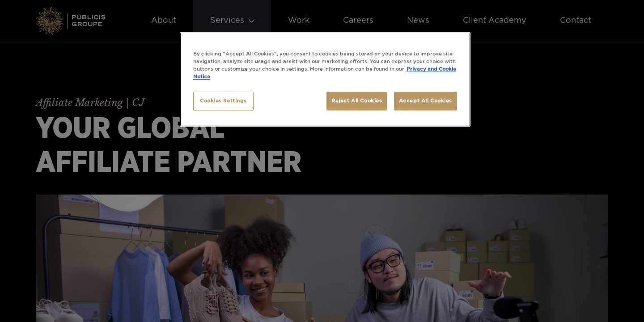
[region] (325, 79)
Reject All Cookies (357, 101)
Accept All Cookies (426, 101)
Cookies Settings (223, 101)
